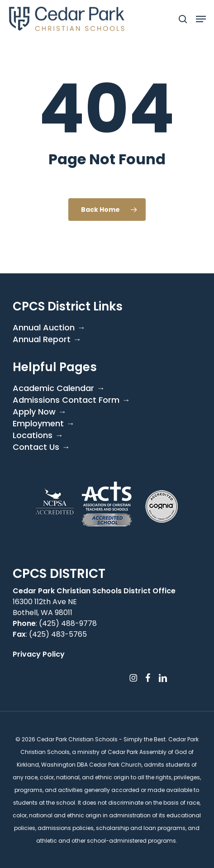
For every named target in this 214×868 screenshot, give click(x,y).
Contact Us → (41, 447)
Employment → (43, 424)
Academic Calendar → (59, 388)
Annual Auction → (49, 328)
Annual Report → (47, 339)
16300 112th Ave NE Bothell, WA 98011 (45, 607)
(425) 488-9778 (68, 623)
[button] (201, 19)
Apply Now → (39, 412)
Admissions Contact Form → (71, 400)
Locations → (38, 435)
